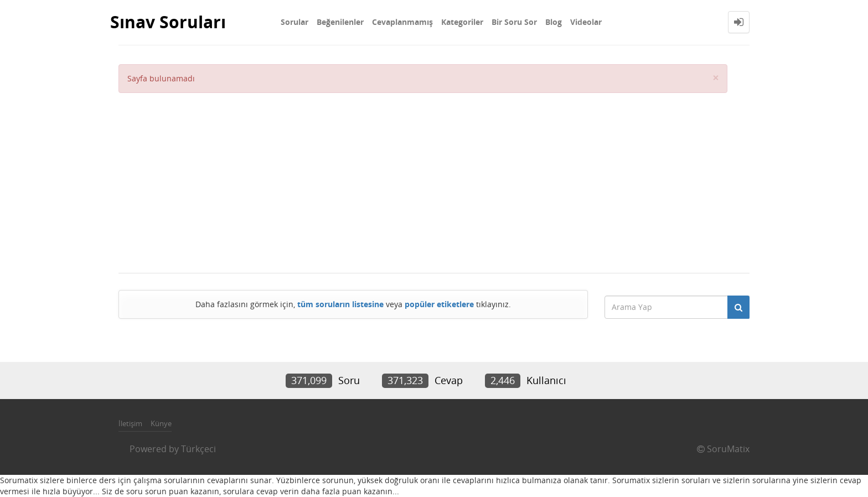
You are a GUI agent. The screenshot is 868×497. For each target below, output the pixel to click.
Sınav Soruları (168, 22)
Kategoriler (462, 22)
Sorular (294, 22)
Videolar (586, 22)
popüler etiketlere (439, 304)
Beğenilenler (340, 22)
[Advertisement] (423, 176)
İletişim (130, 423)
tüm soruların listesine (340, 304)
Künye (161, 423)
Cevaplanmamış (402, 22)
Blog (554, 22)
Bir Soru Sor (514, 22)
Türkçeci (198, 449)
